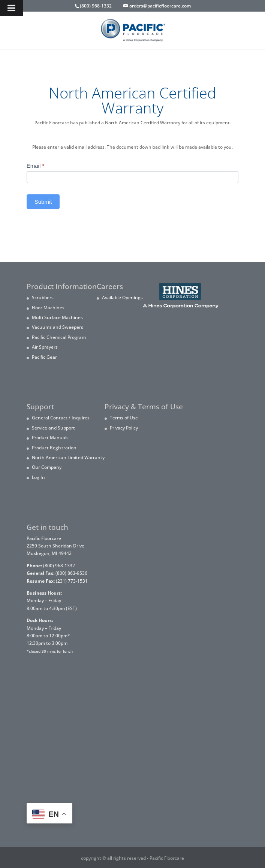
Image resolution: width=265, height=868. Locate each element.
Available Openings (122, 298)
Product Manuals (50, 438)
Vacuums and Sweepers (58, 327)
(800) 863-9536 (57, 573)
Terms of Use (124, 418)
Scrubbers (43, 298)
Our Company (47, 467)
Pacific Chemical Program (59, 337)
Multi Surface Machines (57, 317)
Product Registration (54, 448)
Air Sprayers (45, 347)
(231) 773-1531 (57, 581)
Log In (38, 477)
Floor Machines (48, 308)
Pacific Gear (44, 357)
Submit (43, 202)
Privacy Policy (124, 428)
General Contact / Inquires (61, 418)
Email (36, 166)
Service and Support (53, 428)
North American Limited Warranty (68, 457)
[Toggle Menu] (11, 8)
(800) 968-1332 (96, 6)
